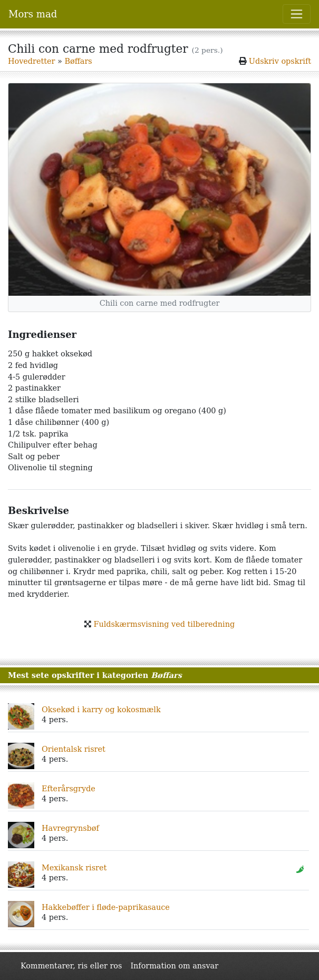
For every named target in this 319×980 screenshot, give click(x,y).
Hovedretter (31, 61)
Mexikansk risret (74, 868)
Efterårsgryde (69, 789)
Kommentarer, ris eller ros (71, 966)
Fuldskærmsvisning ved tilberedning (164, 624)
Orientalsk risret (74, 749)
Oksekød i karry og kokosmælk (101, 710)
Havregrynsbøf (70, 828)
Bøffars (78, 61)
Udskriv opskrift (280, 61)
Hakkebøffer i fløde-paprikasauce (106, 907)
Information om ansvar (174, 966)
